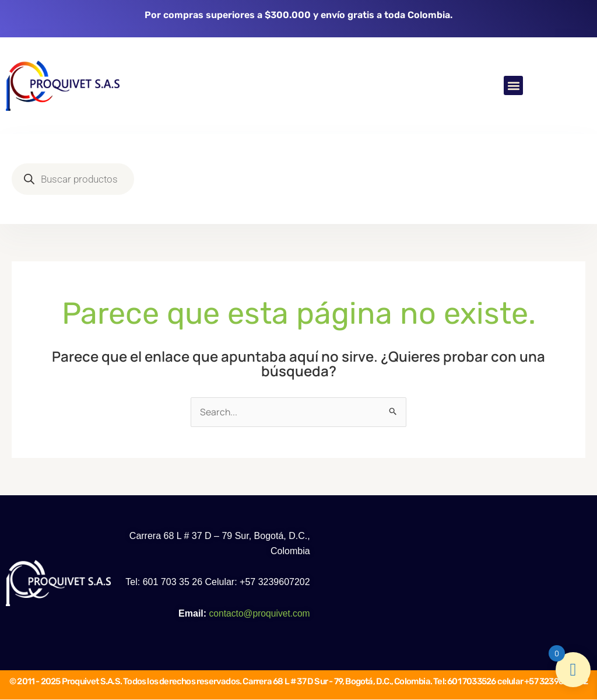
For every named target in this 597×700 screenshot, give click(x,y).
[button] (513, 85)
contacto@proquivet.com (258, 614)
